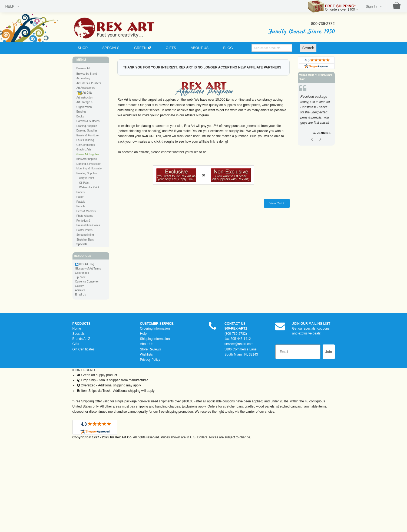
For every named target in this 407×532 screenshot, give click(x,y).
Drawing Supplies (87, 131)
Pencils (81, 206)
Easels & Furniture (88, 135)
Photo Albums (85, 216)
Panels (81, 192)
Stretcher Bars (85, 240)
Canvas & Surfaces (88, 121)
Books (80, 116)
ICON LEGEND (84, 370)
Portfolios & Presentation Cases (88, 223)
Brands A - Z (81, 339)
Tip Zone (80, 277)
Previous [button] (312, 140)
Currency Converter (87, 282)
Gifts (76, 344)
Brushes (82, 112)
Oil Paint (84, 183)
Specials (79, 334)
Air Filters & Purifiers (89, 83)
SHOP (83, 48)
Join (329, 352)
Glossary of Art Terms (88, 269)
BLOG (228, 48)
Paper (80, 197)
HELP (10, 6)
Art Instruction (85, 98)
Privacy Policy (150, 360)
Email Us (81, 295)
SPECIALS (111, 48)
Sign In (371, 6)
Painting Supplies (87, 173)
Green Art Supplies (88, 154)
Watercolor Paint (89, 187)
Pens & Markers (86, 211)
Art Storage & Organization (85, 105)
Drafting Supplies (87, 126)
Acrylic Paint (87, 178)
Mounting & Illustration (90, 168)
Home (77, 329)
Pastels (81, 202)
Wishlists (146, 354)
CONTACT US (235, 324)
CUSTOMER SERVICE (157, 324)
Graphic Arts (84, 150)
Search (308, 48)
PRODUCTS (82, 324)
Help (143, 334)
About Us (147, 344)
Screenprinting (85, 235)
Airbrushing (83, 78)
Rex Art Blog (87, 264)
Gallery (80, 286)
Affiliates (80, 290)
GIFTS (171, 48)
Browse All (83, 68)
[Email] (298, 352)
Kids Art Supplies (87, 159)
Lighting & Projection (89, 164)
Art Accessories (86, 88)
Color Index (82, 273)
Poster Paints (85, 230)
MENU (81, 60)
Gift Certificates (86, 145)
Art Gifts (84, 93)
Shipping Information (155, 339)
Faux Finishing (85, 140)
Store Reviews (150, 349)
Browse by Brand (87, 74)
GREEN (143, 48)
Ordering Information (155, 329)
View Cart (277, 203)
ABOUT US (200, 48)
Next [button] (320, 140)
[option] (316, 116)
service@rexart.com (239, 344)
